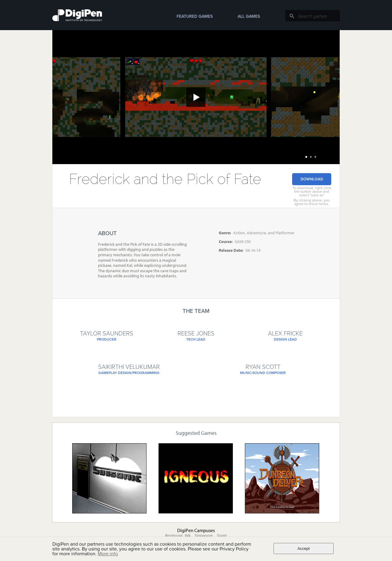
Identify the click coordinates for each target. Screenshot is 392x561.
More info (108, 554)
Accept (304, 549)
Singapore (204, 536)
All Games (249, 16)
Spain (222, 536)
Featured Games (195, 16)
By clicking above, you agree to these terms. (312, 202)
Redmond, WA (178, 536)
